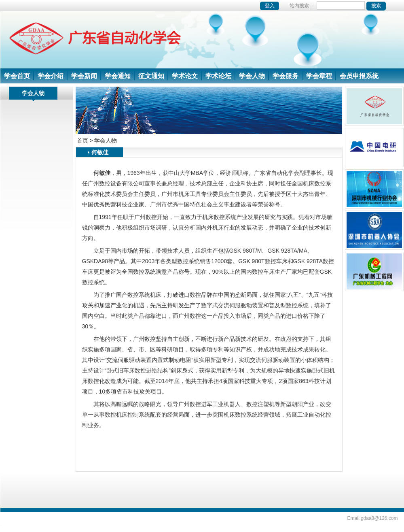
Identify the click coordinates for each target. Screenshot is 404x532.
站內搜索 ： (337, 6)
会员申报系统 (359, 76)
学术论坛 (218, 76)
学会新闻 (84, 76)
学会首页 (17, 76)
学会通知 (118, 76)
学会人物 (252, 76)
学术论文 (185, 76)
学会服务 (286, 76)
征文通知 (151, 76)
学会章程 (319, 76)
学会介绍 (51, 76)
